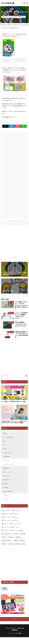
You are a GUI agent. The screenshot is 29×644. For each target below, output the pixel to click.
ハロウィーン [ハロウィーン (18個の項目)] (6, 524)
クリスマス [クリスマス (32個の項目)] (16, 517)
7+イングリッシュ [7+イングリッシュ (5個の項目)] (7, 510)
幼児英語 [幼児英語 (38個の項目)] (12, 537)
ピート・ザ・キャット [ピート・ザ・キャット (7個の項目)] (17, 524)
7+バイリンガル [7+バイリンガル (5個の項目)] (17, 510)
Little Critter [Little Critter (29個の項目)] (6, 514)
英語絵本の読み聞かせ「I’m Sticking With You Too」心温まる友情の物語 (21, 334)
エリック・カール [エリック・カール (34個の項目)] (7, 517)
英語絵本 (22, 17)
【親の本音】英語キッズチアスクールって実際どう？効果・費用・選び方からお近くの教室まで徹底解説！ (14, 422)
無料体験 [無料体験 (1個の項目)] (17, 541)
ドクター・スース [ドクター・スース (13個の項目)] (7, 520)
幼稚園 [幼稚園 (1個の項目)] (18, 537)
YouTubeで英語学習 (8, 491)
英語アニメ (8, 499)
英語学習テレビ (7, 468)
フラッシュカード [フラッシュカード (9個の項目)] (16, 527)
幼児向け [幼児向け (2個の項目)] (5, 537)
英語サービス (6, 476)
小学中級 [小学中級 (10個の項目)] (17, 534)
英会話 (5, 449)
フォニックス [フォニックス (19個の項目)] (6, 527)
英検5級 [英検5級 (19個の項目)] (18, 544)
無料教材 (7, 460)
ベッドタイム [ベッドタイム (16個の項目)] (6, 531)
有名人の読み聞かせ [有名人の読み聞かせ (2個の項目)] (7, 541)
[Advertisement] (14, 175)
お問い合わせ (21, 628)
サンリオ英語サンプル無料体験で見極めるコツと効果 (13, 402)
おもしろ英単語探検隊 (8, 437)
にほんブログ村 (4, 590)
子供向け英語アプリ (8, 453)
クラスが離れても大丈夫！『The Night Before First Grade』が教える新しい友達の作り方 (21, 305)
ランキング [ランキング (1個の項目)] (14, 531)
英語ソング (8, 495)
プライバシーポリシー (11, 628)
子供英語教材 (6, 457)
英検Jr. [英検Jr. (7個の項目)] (24, 544)
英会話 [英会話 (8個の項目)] (23, 541)
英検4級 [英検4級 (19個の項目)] (11, 544)
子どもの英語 (18, 633)
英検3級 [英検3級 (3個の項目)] (5, 544)
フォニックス (6, 445)
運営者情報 (15, 630)
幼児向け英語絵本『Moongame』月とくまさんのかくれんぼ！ (21, 324)
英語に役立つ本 (7, 480)
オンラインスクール (8, 472)
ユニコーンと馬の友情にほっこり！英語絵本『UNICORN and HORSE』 (21, 315)
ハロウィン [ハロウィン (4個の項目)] (16, 520)
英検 (5, 441)
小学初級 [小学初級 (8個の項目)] (24, 534)
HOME (4, 25)
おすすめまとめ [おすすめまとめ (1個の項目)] (15, 514)
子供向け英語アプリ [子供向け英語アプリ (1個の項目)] (7, 534)
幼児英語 (5, 484)
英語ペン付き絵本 (9, 464)
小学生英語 (6, 488)
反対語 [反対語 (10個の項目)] (21, 531)
